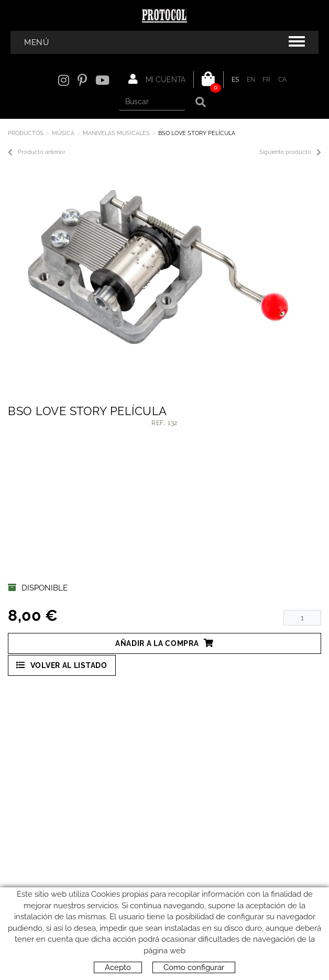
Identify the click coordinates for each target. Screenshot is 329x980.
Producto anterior (37, 152)
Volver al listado (62, 665)
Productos (26, 133)
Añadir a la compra (165, 643)
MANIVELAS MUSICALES (116, 133)
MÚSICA (63, 133)
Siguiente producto (290, 152)
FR (267, 80)
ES (235, 80)
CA (283, 80)
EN (251, 80)
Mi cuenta (157, 79)
